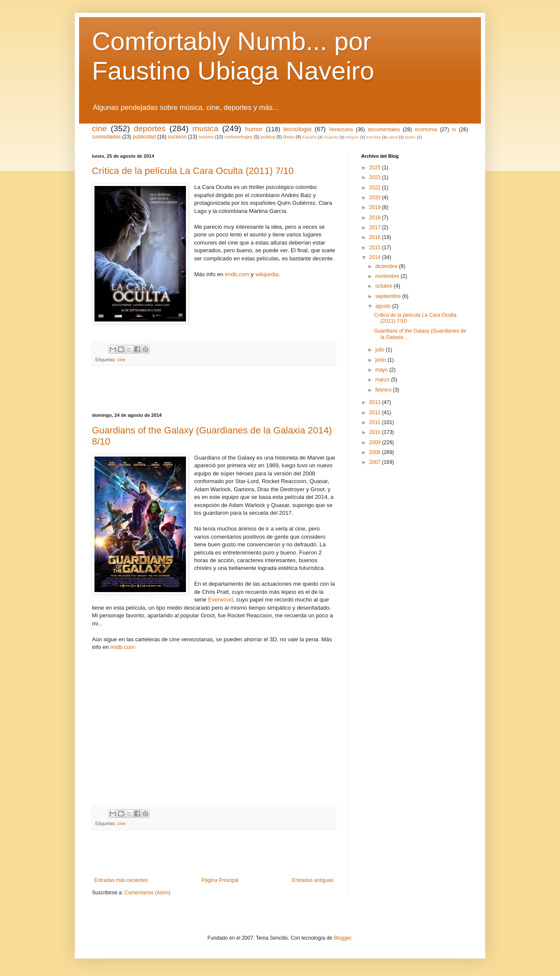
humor (254, 129)
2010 (376, 432)
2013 (376, 402)
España (310, 137)
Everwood (220, 600)
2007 (376, 462)
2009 (376, 442)
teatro (411, 137)
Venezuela (341, 130)
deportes (150, 128)
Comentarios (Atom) (147, 893)
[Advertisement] (214, 389)
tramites (373, 137)
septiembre (389, 296)
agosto (384, 306)
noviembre (388, 276)
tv (454, 130)
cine (99, 128)
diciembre (387, 266)
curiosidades (106, 137)
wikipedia (267, 274)
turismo (206, 137)
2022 (376, 188)
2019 (376, 207)
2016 (376, 237)
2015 (376, 248)
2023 (376, 177)
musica (205, 128)
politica (268, 137)
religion (352, 137)
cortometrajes (238, 137)
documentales (384, 130)
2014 (376, 257)
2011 (376, 422)
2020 (376, 198)
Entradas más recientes (121, 880)
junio (382, 360)
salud (393, 137)
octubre (385, 286)
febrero (384, 390)
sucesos (177, 137)
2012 (376, 413)
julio (381, 350)
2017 (376, 227)
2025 (376, 168)
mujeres (331, 137)
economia (426, 130)
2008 (376, 452)
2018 (376, 218)
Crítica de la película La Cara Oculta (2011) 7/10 (193, 171)
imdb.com (237, 274)
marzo (383, 380)
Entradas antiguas (313, 880)
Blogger (343, 938)
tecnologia (298, 129)
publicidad (144, 137)
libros (289, 137)
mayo (382, 370)
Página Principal (220, 880)
